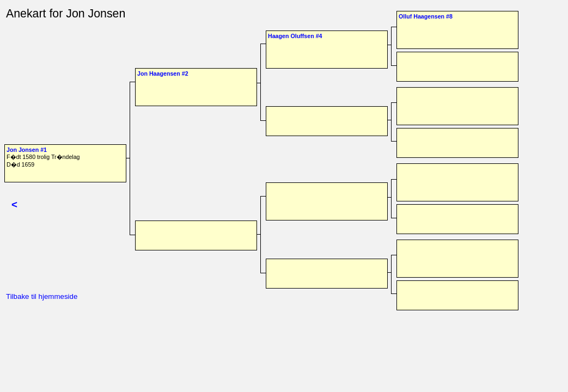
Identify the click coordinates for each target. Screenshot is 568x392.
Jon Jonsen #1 (27, 150)
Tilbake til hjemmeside (42, 296)
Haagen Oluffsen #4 (295, 36)
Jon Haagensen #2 (163, 73)
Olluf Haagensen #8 (426, 16)
